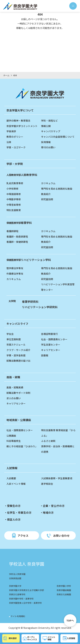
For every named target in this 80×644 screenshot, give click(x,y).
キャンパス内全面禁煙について (58, 137)
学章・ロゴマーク (16, 147)
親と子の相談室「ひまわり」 (22, 446)
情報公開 (46, 126)
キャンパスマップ (51, 131)
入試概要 (11, 478)
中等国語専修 (14, 194)
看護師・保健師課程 (17, 242)
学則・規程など (49, 120)
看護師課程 (12, 231)
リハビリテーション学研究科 (40, 307)
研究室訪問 (47, 199)
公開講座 (11, 436)
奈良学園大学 (16, 586)
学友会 (10, 334)
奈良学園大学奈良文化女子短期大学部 (28, 590)
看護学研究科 (30, 302)
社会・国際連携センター (54, 339)
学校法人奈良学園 (18, 574)
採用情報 (46, 142)
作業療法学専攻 (15, 273)
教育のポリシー (15, 137)
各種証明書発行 (49, 334)
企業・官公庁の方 (54, 506)
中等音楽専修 (14, 205)
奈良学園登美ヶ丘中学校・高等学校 (27, 603)
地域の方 (48, 512)
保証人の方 (14, 519)
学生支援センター (51, 344)
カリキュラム (48, 183)
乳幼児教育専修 (15, 183)
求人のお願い (14, 398)
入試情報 (12, 468)
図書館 (45, 355)
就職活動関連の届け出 (18, 361)
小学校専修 (12, 189)
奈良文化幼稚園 (63, 595)
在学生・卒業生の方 (19, 512)
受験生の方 (14, 506)
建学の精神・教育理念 (18, 120)
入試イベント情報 (16, 484)
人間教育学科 (22, 175)
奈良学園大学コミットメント (22, 126)
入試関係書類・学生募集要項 (57, 478)
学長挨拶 (11, 131)
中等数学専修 (14, 199)
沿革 (9, 142)
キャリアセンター (51, 350)
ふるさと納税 (48, 441)
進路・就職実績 (15, 387)
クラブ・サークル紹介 (18, 350)
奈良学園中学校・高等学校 (22, 599)
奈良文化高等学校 (18, 595)
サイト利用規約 (19, 616)
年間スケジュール (16, 344)
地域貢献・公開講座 (19, 420)
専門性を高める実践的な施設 (57, 189)
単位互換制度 (14, 339)
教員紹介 (46, 194)
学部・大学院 (15, 164)
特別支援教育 (14, 210)
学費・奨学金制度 (16, 355)
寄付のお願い (48, 147)
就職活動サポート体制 (18, 393)
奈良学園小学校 (63, 586)
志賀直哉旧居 (16, 579)
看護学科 (19, 223)
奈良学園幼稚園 (63, 590)
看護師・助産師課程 (17, 236)
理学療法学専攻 (15, 268)
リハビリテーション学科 (29, 260)
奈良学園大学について (20, 110)
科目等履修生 (14, 441)
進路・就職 (13, 377)
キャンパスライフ (17, 324)
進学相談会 (47, 484)
